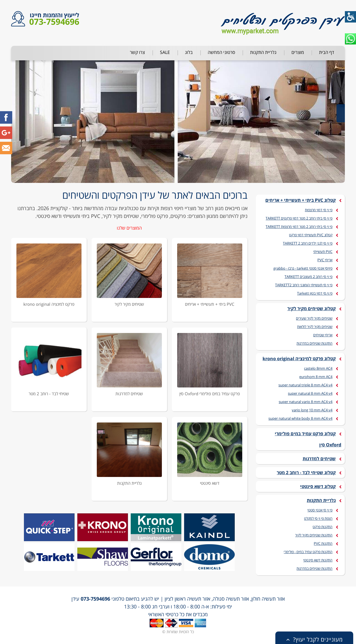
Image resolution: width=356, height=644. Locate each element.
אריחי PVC (325, 260)
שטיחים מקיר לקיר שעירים (314, 318)
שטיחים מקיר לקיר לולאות (315, 327)
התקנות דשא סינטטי (318, 560)
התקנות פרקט (322, 527)
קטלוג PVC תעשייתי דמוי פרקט (311, 235)
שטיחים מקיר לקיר (129, 304)
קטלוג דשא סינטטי (318, 486)
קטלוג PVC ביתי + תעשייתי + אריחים (301, 200)
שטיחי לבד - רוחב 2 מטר (49, 394)
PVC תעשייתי (323, 252)
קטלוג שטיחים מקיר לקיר (311, 309)
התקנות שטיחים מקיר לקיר (314, 535)
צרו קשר (137, 52)
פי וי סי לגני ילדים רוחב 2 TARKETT (308, 243)
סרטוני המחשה (221, 52)
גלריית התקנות (263, 52)
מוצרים (298, 52)
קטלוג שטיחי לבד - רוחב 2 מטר (306, 473)
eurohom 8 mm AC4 (316, 377)
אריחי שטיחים (323, 335)
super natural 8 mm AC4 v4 (310, 393)
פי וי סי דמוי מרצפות (319, 210)
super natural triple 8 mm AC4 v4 (305, 385)
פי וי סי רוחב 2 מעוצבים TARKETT (308, 277)
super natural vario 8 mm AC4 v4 (306, 402)
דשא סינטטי (210, 483)
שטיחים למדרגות (129, 394)
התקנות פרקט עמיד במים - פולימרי (308, 552)
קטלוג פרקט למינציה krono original (299, 359)
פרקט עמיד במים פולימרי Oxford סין (210, 394)
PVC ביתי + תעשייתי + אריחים (210, 304)
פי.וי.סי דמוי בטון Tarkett (315, 293)
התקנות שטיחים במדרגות (314, 343)
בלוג (189, 52)
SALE (165, 52)
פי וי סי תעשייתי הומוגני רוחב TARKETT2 (304, 285)
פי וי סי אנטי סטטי (320, 510)
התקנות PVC (323, 543)
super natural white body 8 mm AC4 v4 (300, 418)
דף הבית (327, 52)
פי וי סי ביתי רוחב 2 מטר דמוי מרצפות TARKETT (299, 227)
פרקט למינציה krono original (49, 304)
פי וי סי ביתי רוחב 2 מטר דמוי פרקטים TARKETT (299, 218)
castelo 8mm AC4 (318, 368)
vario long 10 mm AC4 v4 (312, 410)
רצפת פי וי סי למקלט (318, 518)
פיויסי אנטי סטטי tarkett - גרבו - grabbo (303, 268)
